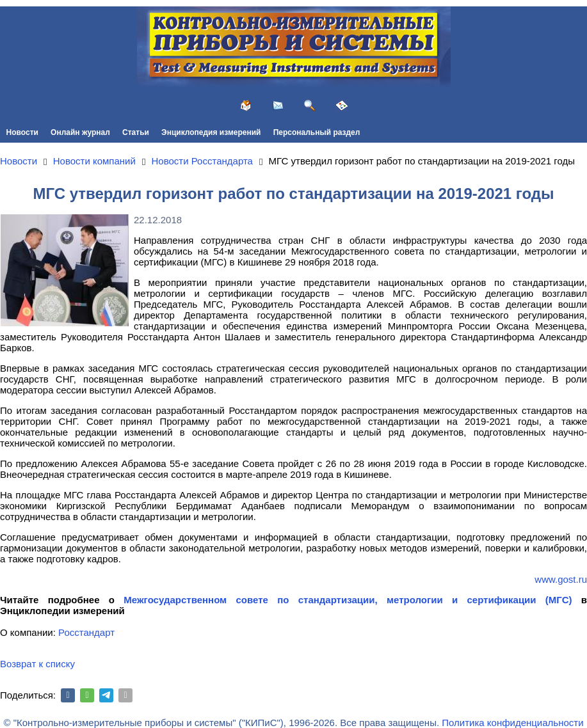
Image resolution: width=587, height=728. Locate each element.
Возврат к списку (37, 664)
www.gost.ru (561, 579)
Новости (22, 132)
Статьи (136, 132)
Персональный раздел (317, 132)
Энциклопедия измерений (211, 132)
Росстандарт (86, 632)
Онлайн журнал (80, 132)
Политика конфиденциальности (512, 723)
